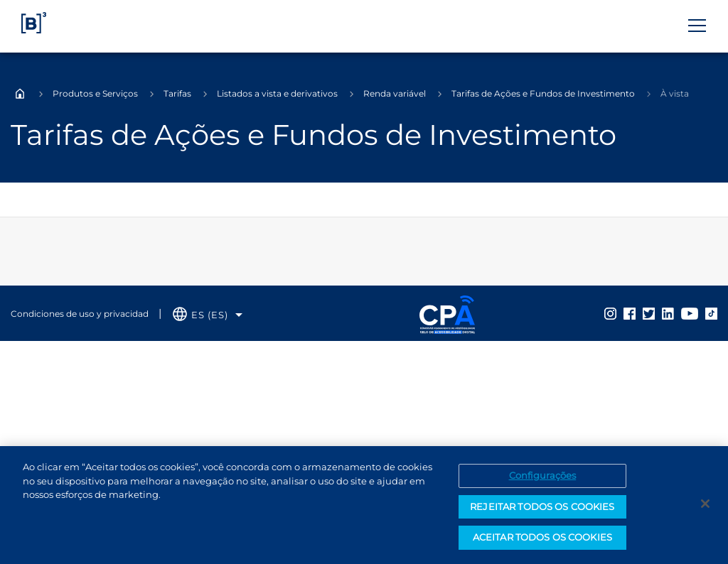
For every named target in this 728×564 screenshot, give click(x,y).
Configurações (543, 475)
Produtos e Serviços (95, 93)
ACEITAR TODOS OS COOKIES (542, 537)
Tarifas (177, 93)
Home (20, 94)
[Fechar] (705, 504)
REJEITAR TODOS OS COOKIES (542, 506)
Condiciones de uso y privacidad (80, 314)
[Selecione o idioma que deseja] (208, 315)
